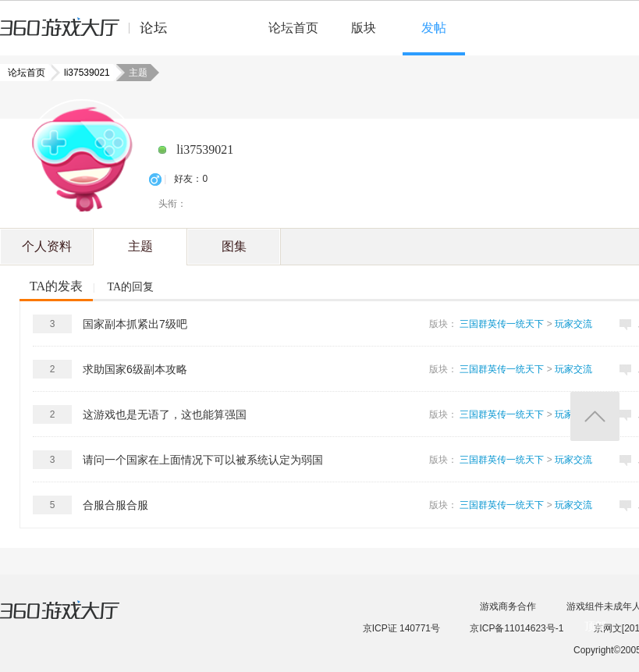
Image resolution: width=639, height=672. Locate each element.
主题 (140, 246)
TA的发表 (56, 286)
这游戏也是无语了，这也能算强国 (165, 414)
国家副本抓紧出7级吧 (135, 324)
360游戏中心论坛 (90, 34)
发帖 (434, 28)
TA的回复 (130, 287)
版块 (364, 28)
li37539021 (82, 73)
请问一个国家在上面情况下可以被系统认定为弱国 (203, 460)
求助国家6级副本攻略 (135, 369)
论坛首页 (293, 28)
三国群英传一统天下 (502, 324)
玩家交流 (573, 324)
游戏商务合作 (508, 606)
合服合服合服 (115, 505)
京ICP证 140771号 (401, 628)
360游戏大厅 (76, 620)
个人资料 (47, 246)
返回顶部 (595, 416)
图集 (234, 246)
